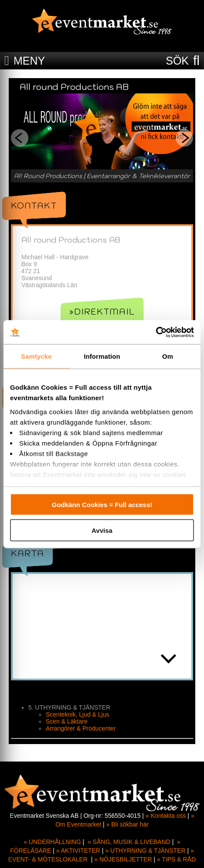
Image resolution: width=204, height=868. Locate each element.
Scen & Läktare (67, 721)
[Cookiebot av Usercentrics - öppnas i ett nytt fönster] (156, 332)
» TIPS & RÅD (176, 859)
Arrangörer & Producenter (81, 728)
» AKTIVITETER (78, 851)
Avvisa (102, 530)
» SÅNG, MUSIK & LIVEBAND (129, 842)
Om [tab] (168, 356)
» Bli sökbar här (127, 824)
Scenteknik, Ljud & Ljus (78, 714)
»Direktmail (102, 312)
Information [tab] (102, 356)
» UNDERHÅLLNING (52, 842)
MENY (29, 61)
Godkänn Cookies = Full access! (102, 505)
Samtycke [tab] (36, 356)
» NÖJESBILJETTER (123, 859)
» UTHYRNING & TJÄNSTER (145, 851)
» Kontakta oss (166, 816)
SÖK (177, 61)
